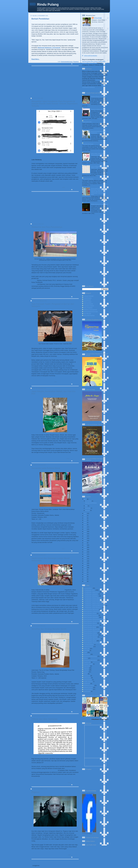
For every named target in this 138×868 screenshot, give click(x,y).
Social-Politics (75, 187)
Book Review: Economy (91, 615)
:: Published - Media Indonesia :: (94, 604)
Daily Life (68, 187)
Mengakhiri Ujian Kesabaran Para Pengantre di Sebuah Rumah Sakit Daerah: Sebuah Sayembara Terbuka (54, 104)
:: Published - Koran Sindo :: (93, 600)
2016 (85, 531)
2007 (85, 552)
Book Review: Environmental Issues (95, 619)
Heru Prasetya (88, 308)
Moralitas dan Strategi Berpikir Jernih (49, 629)
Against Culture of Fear (98, 109)
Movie (86, 674)
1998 (85, 572)
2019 (85, 525)
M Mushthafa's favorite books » (100, 719)
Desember (88, 501)
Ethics (86, 658)
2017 (85, 529)
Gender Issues (88, 664)
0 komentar (76, 64)
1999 (85, 570)
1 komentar (76, 622)
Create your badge (87, 834)
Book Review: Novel (90, 627)
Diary (86, 652)
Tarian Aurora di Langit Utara (100, 204)
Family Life (66, 382)
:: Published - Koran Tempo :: (93, 602)
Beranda (48, 862)
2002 (85, 563)
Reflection (87, 683)
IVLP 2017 (87, 666)
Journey (86, 668)
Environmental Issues (67, 62)
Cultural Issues (89, 646)
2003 (85, 561)
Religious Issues (74, 382)
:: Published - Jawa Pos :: (92, 592)
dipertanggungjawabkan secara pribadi (44, 770)
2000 (85, 568)
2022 (85, 518)
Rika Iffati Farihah (89, 315)
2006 (85, 554)
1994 (85, 581)
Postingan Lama (72, 862)
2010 (85, 545)
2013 (85, 538)
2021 (85, 520)
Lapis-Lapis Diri (87, 122)
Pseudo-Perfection (88, 179)
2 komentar (76, 190)
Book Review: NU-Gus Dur (92, 629)
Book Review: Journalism (92, 625)
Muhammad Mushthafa (88, 793)
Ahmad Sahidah (89, 296)
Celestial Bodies (89, 645)
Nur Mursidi (87, 313)
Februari (88, 508)
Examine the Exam (88, 144)
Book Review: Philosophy (72, 549)
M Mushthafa (98, 18)
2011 (85, 543)
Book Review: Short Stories (92, 639)
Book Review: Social (90, 641)
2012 (85, 540)
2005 (85, 556)
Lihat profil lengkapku (91, 56)
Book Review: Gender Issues (93, 621)
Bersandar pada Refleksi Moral (46, 468)
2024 (85, 513)
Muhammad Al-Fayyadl (91, 311)
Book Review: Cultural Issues (93, 611)
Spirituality (87, 691)
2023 (85, 516)
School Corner (88, 687)
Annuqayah (87, 300)
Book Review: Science (91, 637)
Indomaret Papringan (57, 590)
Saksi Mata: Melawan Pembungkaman (97, 154)
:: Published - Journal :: (91, 594)
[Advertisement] (54, 83)
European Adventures (91, 660)
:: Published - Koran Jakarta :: (93, 598)
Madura (86, 672)
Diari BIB (87, 650)
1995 (85, 579)
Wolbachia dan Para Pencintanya (47, 227)
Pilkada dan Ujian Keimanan (45, 719)
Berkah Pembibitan (40, 19)
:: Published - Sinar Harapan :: (93, 608)
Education (76, 294)
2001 (85, 565)
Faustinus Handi (89, 306)
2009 (85, 547)
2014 (85, 536)
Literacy (86, 670)
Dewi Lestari (88, 302)
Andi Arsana (88, 298)
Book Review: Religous (91, 635)
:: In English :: (88, 588)
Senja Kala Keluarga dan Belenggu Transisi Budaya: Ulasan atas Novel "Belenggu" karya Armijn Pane (99, 191)
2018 (85, 527)
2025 (85, 499)
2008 (85, 550)
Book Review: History (90, 623)
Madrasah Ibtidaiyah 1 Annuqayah (49, 48)
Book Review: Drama (90, 613)
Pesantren (76, 62)
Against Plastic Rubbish (98, 96)
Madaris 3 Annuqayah (90, 310)
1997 (85, 574)
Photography (88, 680)
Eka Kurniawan (89, 304)
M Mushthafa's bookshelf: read (95, 696)
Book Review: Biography (91, 609)
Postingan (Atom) (46, 865)
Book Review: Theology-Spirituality (95, 643)
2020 (85, 522)
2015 (85, 534)
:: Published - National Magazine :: (94, 606)
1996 (85, 577)
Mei (86, 506)
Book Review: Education (91, 617)
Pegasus (36, 792)
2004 (85, 559)
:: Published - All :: (90, 590)
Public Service (88, 681)
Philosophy (87, 678)
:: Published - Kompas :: (91, 596)
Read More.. (35, 59)
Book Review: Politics (91, 633)
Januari (88, 510)
